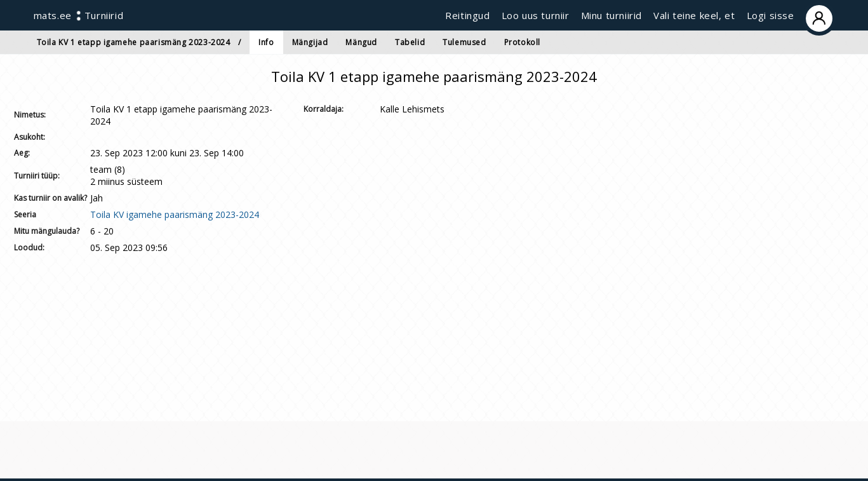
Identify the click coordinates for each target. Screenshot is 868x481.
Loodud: (29, 247)
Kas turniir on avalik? (50, 198)
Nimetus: (30, 115)
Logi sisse (791, 15)
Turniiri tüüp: (37, 176)
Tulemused (464, 42)
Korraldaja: (324, 109)
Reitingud (467, 15)
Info (266, 42)
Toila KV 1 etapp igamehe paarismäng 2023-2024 (134, 42)
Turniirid (104, 15)
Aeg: (22, 153)
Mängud (361, 42)
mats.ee (53, 15)
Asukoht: (30, 137)
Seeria (25, 214)
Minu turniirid (611, 15)
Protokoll (522, 42)
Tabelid (410, 42)
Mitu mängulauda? (47, 231)
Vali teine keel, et (694, 15)
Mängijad (310, 42)
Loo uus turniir (536, 15)
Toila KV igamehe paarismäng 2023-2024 (175, 214)
